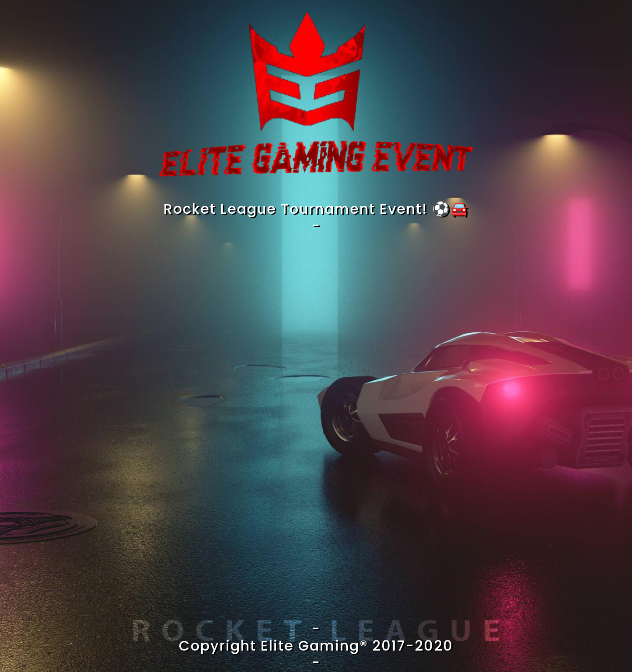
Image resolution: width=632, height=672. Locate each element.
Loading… (316, 426)
